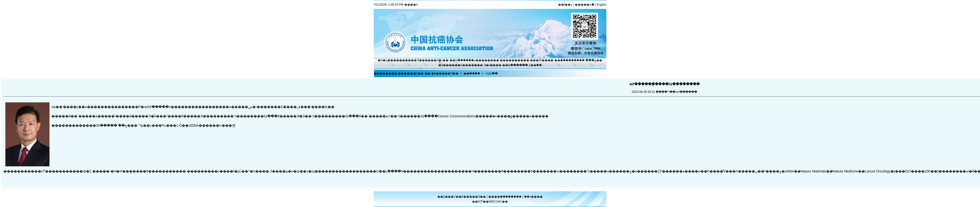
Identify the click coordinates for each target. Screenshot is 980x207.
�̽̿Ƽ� (442, 65)
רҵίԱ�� (491, 73)
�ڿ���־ (589, 60)
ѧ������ (484, 60)
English (602, 5)
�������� (512, 60)
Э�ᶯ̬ (440, 60)
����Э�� (415, 60)
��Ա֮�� (456, 60)
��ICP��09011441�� (490, 202)
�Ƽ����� (467, 65)
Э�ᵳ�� (490, 65)
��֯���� (472, 73)
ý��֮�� (535, 65)
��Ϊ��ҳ (565, 5)
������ (514, 197)
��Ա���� (512, 65)
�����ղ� (585, 5)
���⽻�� (539, 60)
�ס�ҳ (383, 60)
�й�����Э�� (445, 73)
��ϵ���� (533, 197)
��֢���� (563, 60)
